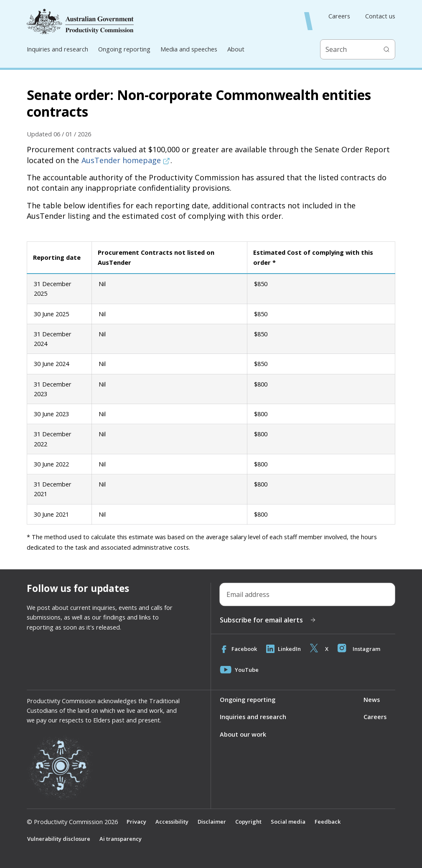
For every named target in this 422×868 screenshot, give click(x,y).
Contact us (380, 16)
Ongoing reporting (124, 49)
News (372, 699)
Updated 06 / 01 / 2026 (59, 134)
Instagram (360, 649)
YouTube (239, 670)
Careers (339, 16)
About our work (243, 734)
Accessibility (172, 822)
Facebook (239, 649)
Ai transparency (121, 839)
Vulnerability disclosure (59, 839)
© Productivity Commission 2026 (72, 822)
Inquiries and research (57, 49)
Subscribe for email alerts (268, 620)
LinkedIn (284, 649)
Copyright (248, 822)
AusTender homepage (126, 160)
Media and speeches (189, 49)
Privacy (136, 822)
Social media (288, 822)
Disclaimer (212, 822)
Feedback (328, 822)
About (236, 49)
